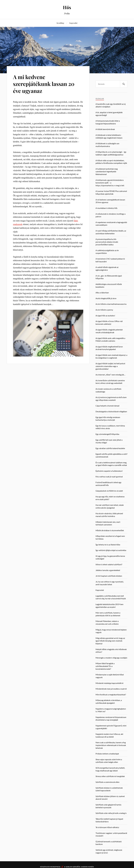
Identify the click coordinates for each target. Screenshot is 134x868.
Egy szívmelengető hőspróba (107, 434)
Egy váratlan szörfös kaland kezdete (110, 448)
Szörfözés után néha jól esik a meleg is (111, 813)
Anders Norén (88, 867)
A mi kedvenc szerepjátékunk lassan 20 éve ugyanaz (44, 84)
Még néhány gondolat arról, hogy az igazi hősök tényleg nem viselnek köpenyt (110, 641)
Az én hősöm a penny (104, 310)
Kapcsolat (73, 23)
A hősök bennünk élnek (105, 129)
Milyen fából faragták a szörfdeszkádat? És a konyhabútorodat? (105, 666)
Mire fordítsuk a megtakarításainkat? (111, 695)
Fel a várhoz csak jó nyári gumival (109, 477)
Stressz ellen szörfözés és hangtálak (110, 776)
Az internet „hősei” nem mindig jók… (111, 375)
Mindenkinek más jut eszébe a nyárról (111, 689)
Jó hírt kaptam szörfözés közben (109, 576)
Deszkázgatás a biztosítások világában (111, 411)
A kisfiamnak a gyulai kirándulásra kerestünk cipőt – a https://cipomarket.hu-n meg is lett (110, 183)
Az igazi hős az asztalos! (105, 316)
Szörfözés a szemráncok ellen (107, 782)
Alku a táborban (102, 293)
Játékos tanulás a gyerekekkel (108, 570)
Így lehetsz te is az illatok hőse (108, 545)
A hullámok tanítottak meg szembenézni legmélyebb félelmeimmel (107, 172)
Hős (67, 7)
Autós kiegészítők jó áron (106, 298)
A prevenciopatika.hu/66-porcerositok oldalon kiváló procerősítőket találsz (107, 242)
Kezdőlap (60, 23)
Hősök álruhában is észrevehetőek (110, 530)
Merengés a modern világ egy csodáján (111, 658)
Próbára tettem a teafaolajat (107, 754)
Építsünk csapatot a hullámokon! (109, 471)
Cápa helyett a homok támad (107, 406)
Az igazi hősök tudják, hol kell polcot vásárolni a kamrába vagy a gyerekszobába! (110, 366)
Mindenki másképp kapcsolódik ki (109, 683)
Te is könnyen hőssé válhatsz (107, 827)
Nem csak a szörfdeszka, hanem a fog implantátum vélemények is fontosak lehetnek (111, 745)
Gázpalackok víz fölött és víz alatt (109, 491)
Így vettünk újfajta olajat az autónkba (111, 550)
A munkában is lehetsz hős (106, 208)
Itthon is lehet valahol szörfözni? (109, 564)
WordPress (55, 867)
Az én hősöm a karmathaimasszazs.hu (111, 304)
